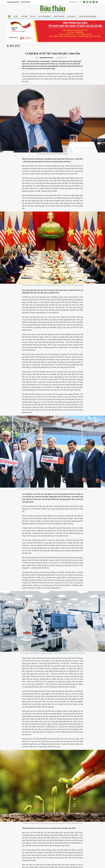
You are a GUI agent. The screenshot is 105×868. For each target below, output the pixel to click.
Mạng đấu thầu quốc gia (13, 2)
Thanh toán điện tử (26, 2)
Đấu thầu (24, 16)
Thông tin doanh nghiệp (87, 16)
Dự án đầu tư (72, 16)
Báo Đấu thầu (52, 9)
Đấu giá (33, 16)
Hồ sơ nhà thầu (59, 16)
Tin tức (16, 16)
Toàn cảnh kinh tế (45, 16)
